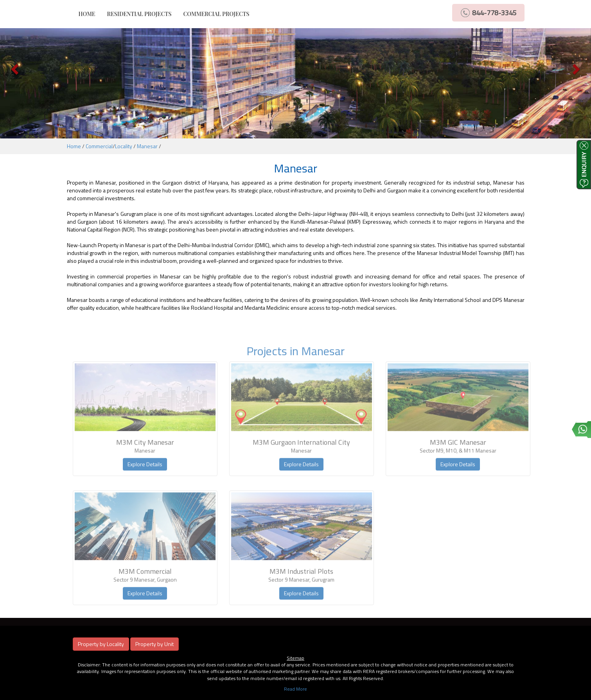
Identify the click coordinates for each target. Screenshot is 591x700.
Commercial (99, 146)
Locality (124, 146)
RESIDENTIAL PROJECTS (139, 14)
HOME (90, 14)
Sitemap (295, 658)
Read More (295, 689)
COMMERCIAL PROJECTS (216, 14)
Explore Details (145, 473)
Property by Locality (101, 644)
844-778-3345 (494, 13)
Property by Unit (154, 644)
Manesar (147, 146)
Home (74, 146)
